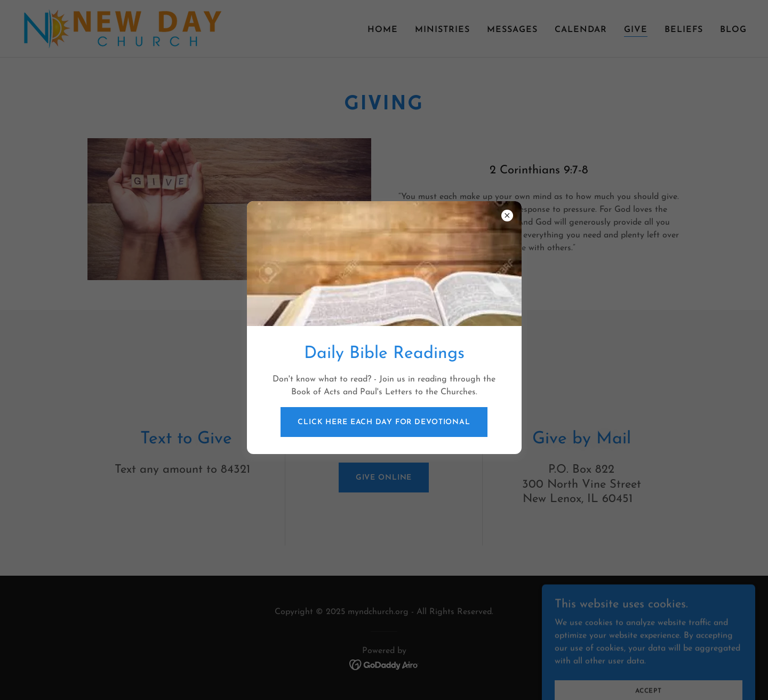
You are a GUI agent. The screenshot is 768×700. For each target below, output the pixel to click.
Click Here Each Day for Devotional (384, 422)
